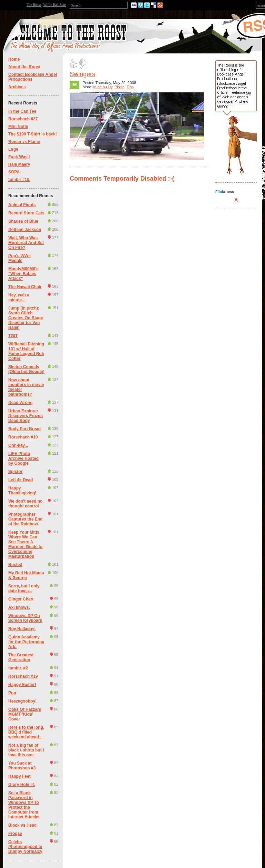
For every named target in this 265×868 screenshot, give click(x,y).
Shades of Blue (23, 221)
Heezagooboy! (22, 701)
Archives (17, 87)
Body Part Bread (24, 429)
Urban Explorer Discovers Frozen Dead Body (26, 416)
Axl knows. (19, 607)
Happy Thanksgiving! (22, 491)
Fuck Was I (19, 157)
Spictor (15, 472)
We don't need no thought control (25, 504)
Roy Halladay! (22, 629)
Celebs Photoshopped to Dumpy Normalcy (25, 847)
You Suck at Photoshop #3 (22, 766)
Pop (12, 693)
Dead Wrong (20, 403)
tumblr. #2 (18, 668)
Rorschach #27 (23, 119)
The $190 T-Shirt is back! (33, 134)
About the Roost (24, 67)
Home (14, 59)
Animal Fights (22, 205)
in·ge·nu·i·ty (103, 87)
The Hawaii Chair (25, 287)
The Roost (34, 5)
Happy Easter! (22, 685)
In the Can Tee (22, 111)
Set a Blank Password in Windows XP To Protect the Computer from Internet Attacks (24, 805)
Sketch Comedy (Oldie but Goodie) (26, 369)
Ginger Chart (21, 599)
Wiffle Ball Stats (55, 5)
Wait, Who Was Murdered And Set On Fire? (26, 243)
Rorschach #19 (23, 676)
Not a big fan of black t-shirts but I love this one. (26, 750)
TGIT (13, 336)
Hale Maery (19, 164)
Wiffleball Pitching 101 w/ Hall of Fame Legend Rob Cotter (26, 351)
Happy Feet (19, 776)
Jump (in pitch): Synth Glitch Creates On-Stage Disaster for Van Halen (26, 318)
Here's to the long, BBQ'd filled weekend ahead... (26, 732)
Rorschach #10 (23, 437)
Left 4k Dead (21, 480)
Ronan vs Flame (24, 142)
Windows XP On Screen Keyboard (25, 618)
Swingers (82, 74)
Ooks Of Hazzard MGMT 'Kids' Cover (25, 714)
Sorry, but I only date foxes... (24, 588)
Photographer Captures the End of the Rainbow (25, 519)
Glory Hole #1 (22, 785)
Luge (13, 149)
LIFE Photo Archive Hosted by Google (23, 458)
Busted (15, 565)
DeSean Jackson (25, 230)
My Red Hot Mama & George (26, 575)
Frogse (15, 834)
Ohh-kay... (18, 445)
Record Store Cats (26, 213)
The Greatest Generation (21, 657)
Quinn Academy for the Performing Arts (26, 642)
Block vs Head (22, 825)
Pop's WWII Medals (19, 258)
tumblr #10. (19, 180)
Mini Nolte (18, 127)
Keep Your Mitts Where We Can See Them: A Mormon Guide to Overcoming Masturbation (25, 544)
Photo (120, 87)
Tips (130, 87)
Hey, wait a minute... (19, 297)
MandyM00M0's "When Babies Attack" (23, 274)
